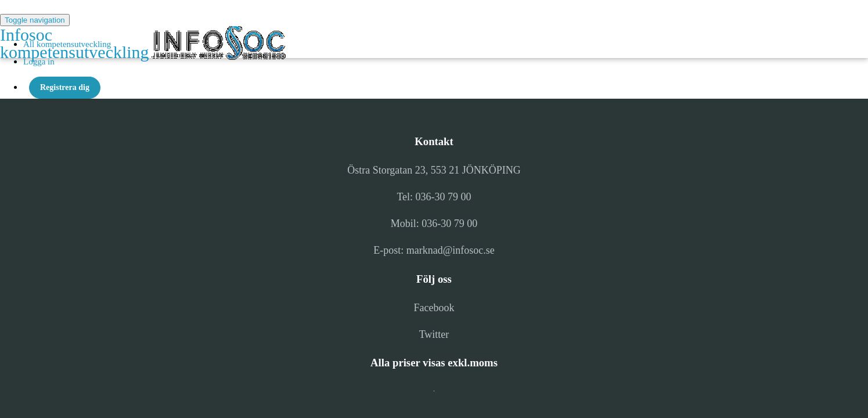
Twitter (434, 334)
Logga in (39, 62)
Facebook (434, 308)
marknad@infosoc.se (451, 250)
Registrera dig (65, 87)
